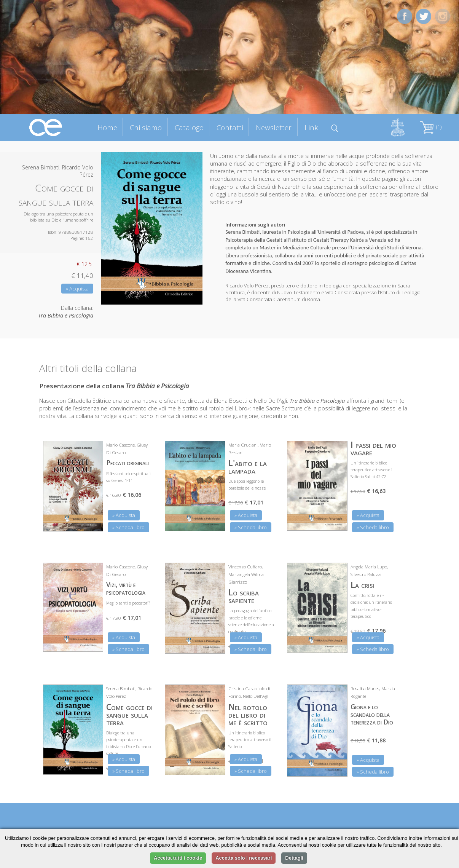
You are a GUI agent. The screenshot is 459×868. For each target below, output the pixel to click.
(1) (431, 127)
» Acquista (77, 289)
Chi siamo (146, 127)
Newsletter (274, 127)
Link (311, 127)
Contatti (230, 127)
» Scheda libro (128, 527)
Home (107, 127)
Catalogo (189, 127)
